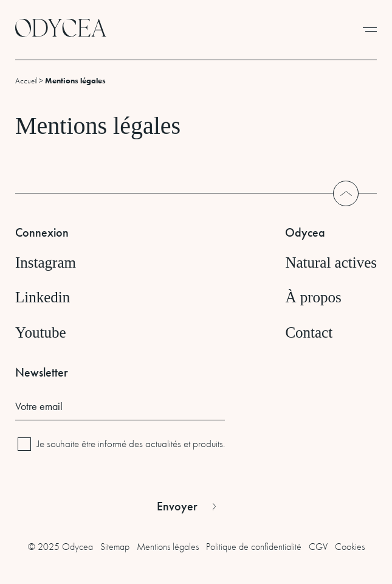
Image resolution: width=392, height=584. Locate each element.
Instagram (46, 262)
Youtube (41, 332)
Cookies (350, 547)
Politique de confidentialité (254, 547)
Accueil (26, 81)
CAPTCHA (35, 475)
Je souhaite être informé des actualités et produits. (131, 444)
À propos (313, 297)
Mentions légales (168, 547)
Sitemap (115, 547)
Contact (309, 332)
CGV (318, 547)
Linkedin (43, 297)
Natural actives (331, 262)
